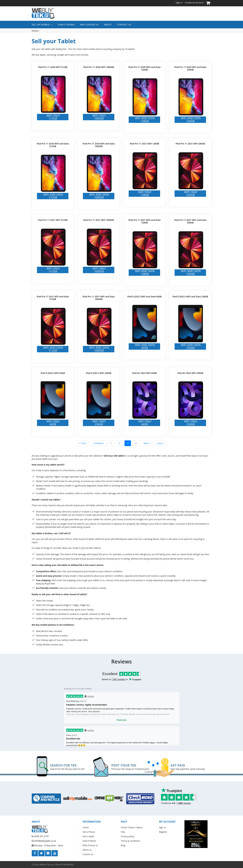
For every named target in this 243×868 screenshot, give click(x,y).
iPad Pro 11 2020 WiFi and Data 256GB (190, 68)
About (108, 24)
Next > (147, 443)
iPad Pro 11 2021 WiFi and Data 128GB (144, 221)
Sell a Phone (89, 832)
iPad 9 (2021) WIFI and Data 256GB (190, 296)
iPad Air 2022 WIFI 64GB (144, 373)
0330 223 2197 (40, 836)
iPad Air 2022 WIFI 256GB (190, 373)
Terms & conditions (131, 841)
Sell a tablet (88, 836)
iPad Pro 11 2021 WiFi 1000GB (99, 220)
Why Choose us (90, 845)
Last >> (161, 443)
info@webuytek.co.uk (44, 841)
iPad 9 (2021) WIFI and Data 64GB (144, 296)
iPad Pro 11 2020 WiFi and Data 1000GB (99, 145)
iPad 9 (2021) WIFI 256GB (99, 373)
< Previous (98, 443)
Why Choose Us (89, 24)
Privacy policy (128, 836)
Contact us (124, 24)
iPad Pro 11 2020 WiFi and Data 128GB (144, 68)
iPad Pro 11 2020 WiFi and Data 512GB (53, 145)
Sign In (179, 3)
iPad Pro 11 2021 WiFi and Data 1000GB (99, 298)
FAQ (123, 832)
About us (87, 850)
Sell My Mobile (42, 24)
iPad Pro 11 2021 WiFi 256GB (190, 144)
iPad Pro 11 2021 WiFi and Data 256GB (190, 221)
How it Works (66, 24)
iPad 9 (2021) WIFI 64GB (53, 373)
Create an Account (194, 3)
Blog (123, 845)
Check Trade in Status (132, 827)
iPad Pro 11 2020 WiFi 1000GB (99, 67)
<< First (82, 443)
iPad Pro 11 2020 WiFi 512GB (53, 67)
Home (35, 31)
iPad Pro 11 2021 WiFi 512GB (53, 220)
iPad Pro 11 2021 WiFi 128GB (144, 144)
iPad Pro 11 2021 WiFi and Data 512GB (53, 298)
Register (163, 832)
